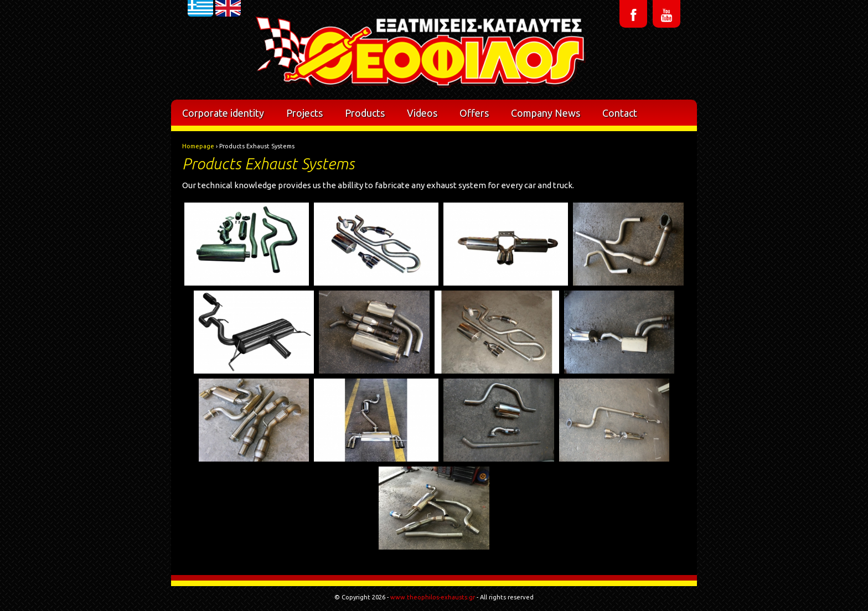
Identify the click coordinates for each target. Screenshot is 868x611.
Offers (474, 113)
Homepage (198, 146)
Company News (546, 113)
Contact (620, 113)
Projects (304, 113)
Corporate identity (223, 113)
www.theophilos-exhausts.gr (433, 597)
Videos (422, 113)
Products (365, 113)
